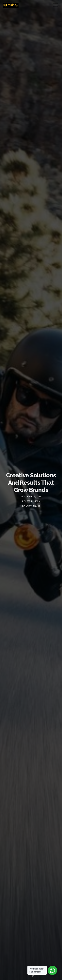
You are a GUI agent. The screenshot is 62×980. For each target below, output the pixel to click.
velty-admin (33, 506)
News (37, 501)
